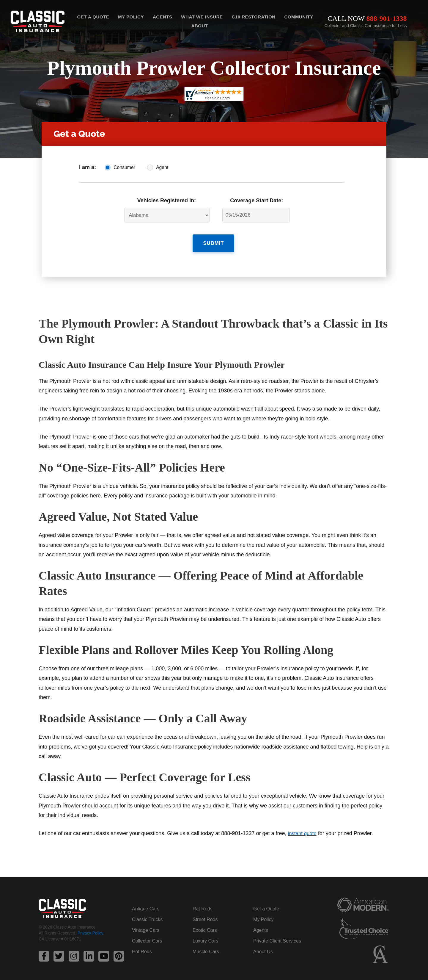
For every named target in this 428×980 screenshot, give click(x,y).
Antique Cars (146, 905)
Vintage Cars (146, 926)
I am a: (88, 167)
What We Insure (202, 17)
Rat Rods (203, 905)
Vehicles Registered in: (167, 201)
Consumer (124, 167)
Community (299, 17)
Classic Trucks (147, 916)
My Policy (131, 17)
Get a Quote (93, 17)
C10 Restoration (254, 17)
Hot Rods (142, 948)
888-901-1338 (387, 18)
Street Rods (205, 916)
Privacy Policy (90, 930)
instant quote (303, 830)
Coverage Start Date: (257, 201)
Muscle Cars (206, 948)
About (200, 26)
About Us (263, 948)
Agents (163, 17)
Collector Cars (147, 937)
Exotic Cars (205, 926)
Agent (162, 167)
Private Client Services (277, 937)
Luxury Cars (205, 937)
